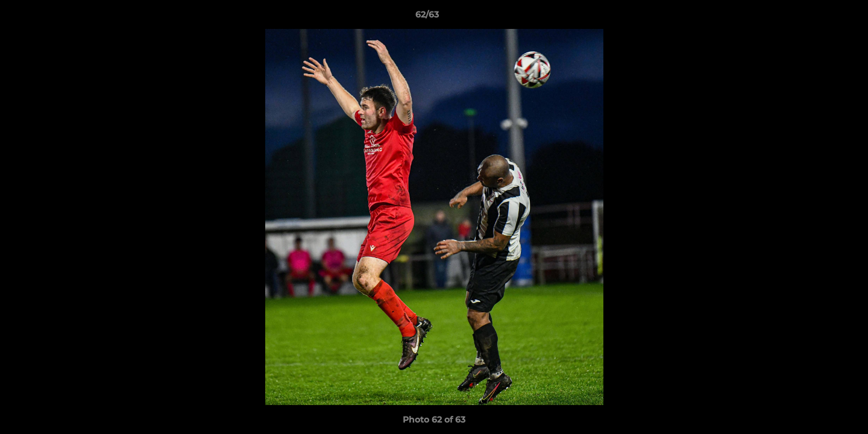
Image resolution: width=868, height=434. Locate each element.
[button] (817, 17)
